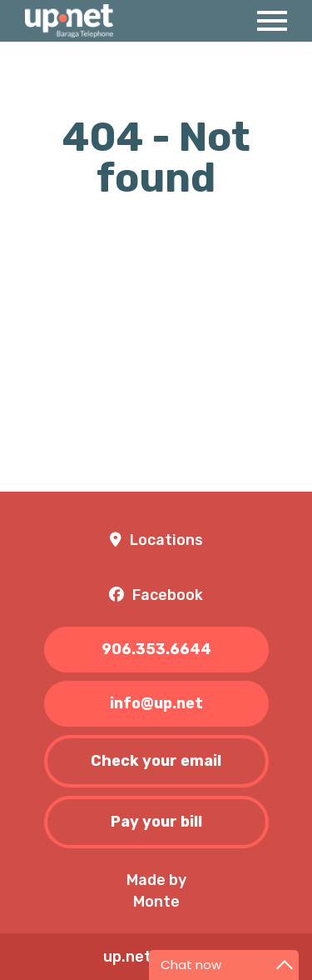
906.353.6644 (156, 649)
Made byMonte (156, 891)
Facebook (168, 595)
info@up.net (156, 703)
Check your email (156, 761)
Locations (166, 540)
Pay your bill (156, 822)
